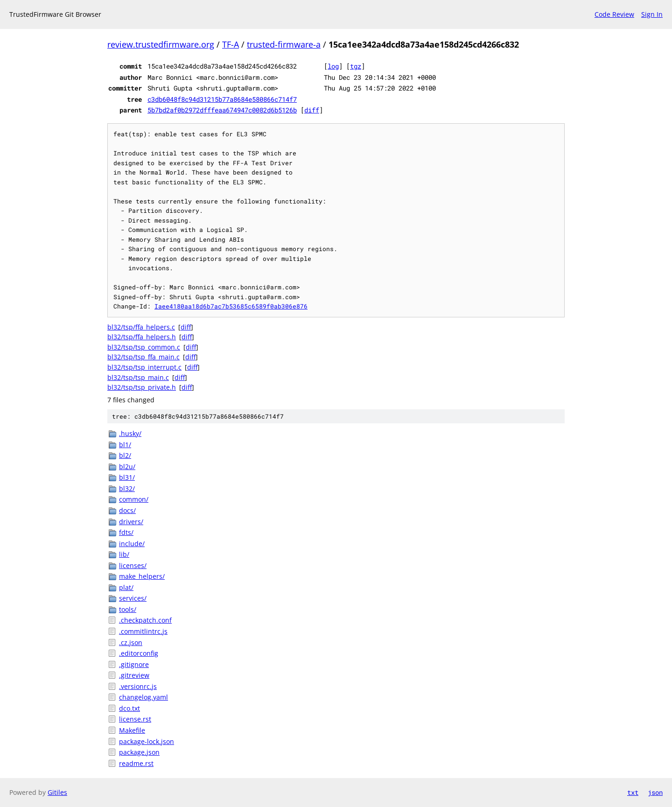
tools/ (128, 609)
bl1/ (125, 445)
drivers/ (131, 522)
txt (633, 792)
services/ (133, 598)
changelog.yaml (143, 697)
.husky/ (130, 433)
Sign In (652, 14)
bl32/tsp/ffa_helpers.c (141, 327)
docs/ (127, 510)
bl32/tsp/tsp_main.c (138, 377)
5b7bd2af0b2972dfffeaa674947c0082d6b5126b (222, 110)
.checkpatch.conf (145, 620)
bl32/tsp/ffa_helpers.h (142, 337)
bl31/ (127, 477)
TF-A (231, 44)
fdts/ (126, 532)
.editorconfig (139, 653)
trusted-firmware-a (284, 44)
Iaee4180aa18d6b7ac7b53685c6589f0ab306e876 (231, 306)
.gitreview (134, 675)
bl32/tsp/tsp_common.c (144, 347)
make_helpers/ (142, 576)
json (655, 792)
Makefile (132, 730)
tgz (356, 66)
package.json (139, 752)
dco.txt (129, 708)
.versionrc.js (138, 686)
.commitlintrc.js (143, 631)
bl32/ (127, 488)
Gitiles (57, 792)
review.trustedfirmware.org (161, 44)
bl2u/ (127, 467)
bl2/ (125, 455)
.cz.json (131, 642)
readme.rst (136, 763)
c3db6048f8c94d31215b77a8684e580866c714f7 (222, 99)
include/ (132, 544)
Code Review (614, 14)
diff (312, 110)
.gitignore (134, 664)
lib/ (124, 554)
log (333, 66)
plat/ (126, 587)
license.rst (135, 719)
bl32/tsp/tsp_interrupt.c (144, 367)
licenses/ (133, 565)
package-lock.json (147, 741)
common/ (134, 499)
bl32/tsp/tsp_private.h (142, 387)
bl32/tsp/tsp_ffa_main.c (143, 357)
